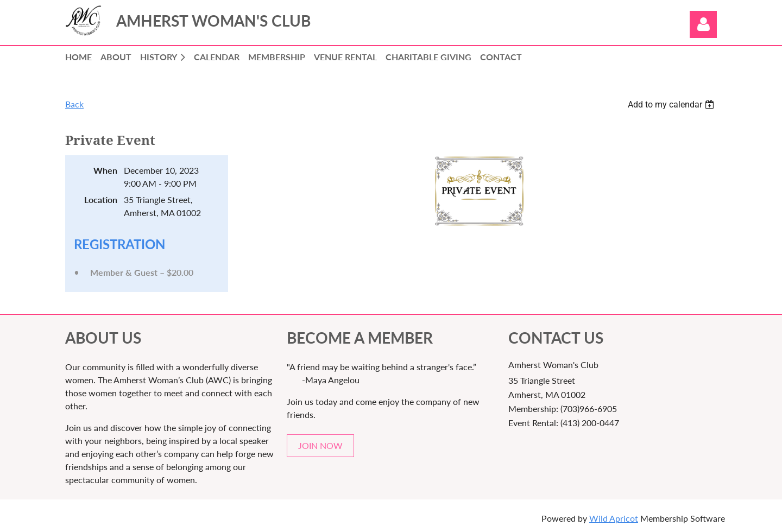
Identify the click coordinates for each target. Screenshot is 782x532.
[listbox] (672, 104)
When (105, 170)
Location (101, 199)
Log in (703, 24)
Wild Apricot (614, 518)
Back (74, 104)
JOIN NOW (320, 445)
